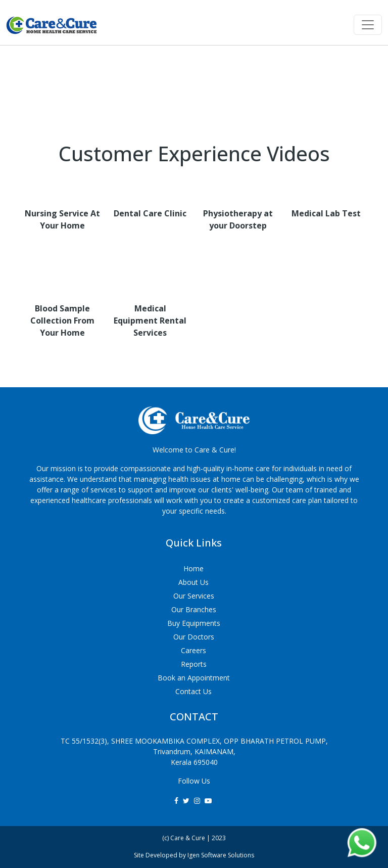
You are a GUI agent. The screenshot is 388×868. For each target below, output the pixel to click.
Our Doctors (194, 637)
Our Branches (194, 609)
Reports (194, 664)
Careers (193, 650)
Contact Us (193, 691)
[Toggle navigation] (368, 25)
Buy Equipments (194, 623)
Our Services (194, 596)
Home (193, 568)
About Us (193, 582)
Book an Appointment (194, 678)
